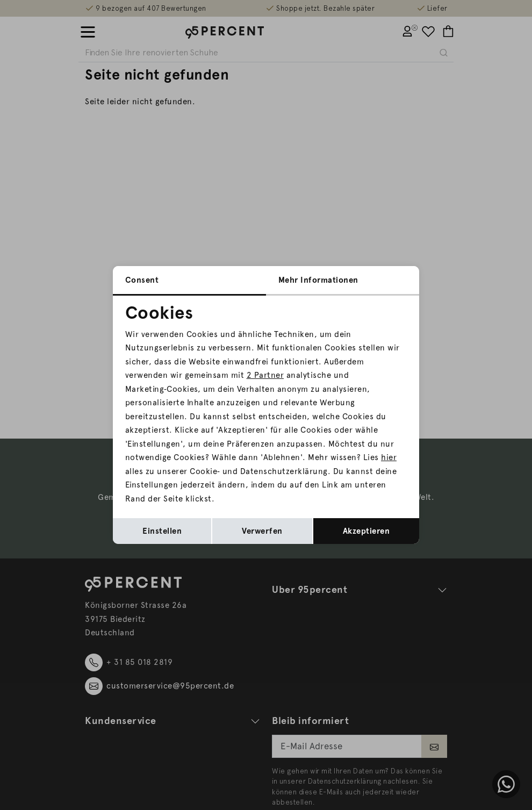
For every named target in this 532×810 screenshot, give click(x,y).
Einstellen (162, 531)
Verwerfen (262, 531)
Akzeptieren (366, 531)
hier (389, 457)
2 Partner (265, 375)
